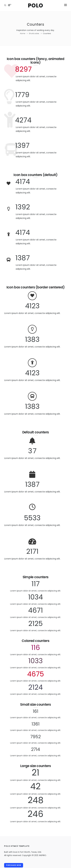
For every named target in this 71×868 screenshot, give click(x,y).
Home (23, 33)
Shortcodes (34, 33)
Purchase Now (14, 865)
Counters (47, 33)
